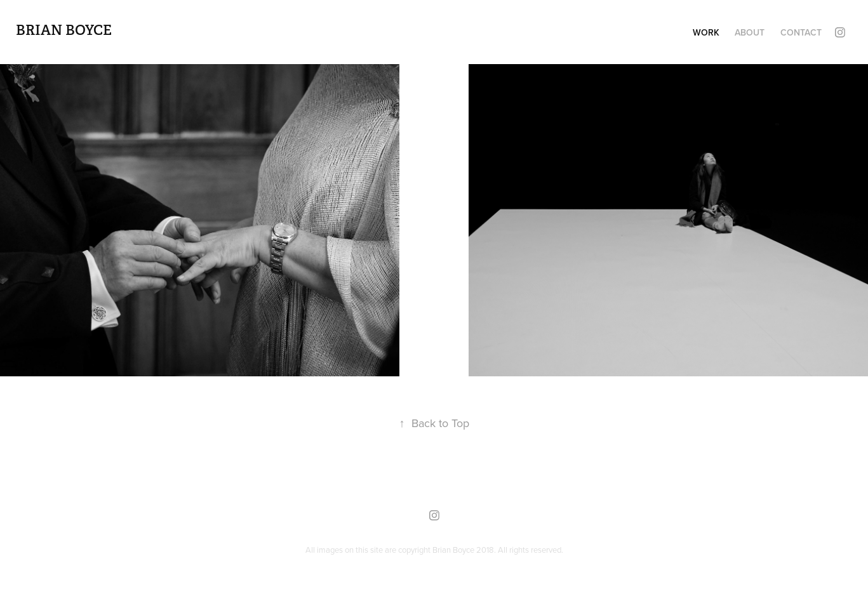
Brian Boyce (64, 30)
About (750, 32)
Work (706, 32)
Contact (801, 32)
